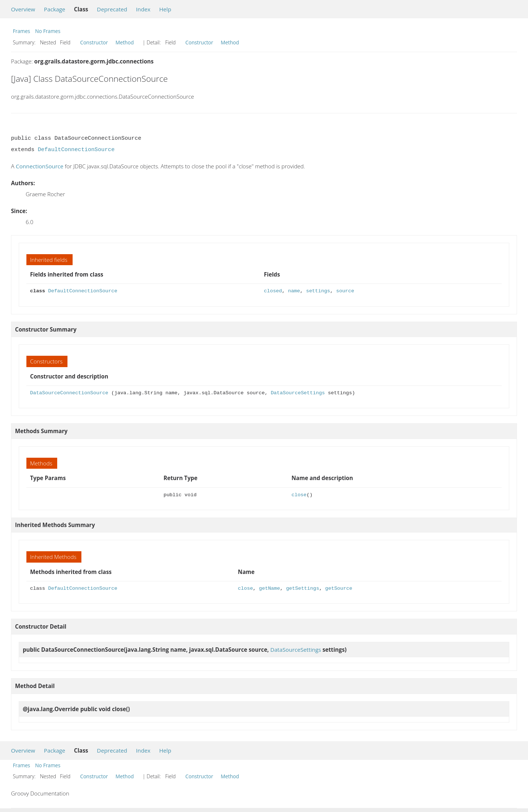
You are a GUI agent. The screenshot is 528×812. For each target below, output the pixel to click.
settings (318, 291)
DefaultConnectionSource (76, 150)
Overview (23, 9)
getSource (339, 588)
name (294, 291)
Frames (21, 31)
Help (165, 9)
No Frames (48, 31)
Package (55, 9)
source (345, 291)
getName (269, 588)
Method (125, 42)
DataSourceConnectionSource (69, 393)
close (299, 495)
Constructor (94, 42)
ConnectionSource (40, 166)
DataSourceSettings (298, 393)
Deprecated (112, 9)
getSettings (302, 588)
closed (273, 291)
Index (143, 9)
